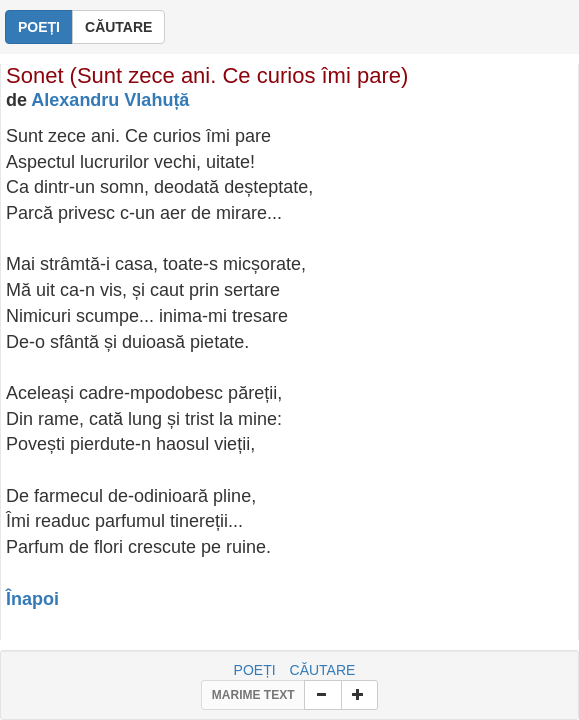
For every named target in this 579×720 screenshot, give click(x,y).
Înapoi (32, 599)
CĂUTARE (323, 670)
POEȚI (255, 670)
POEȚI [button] (39, 27)
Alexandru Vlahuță (110, 100)
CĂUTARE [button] (118, 27)
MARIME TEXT (253, 695)
